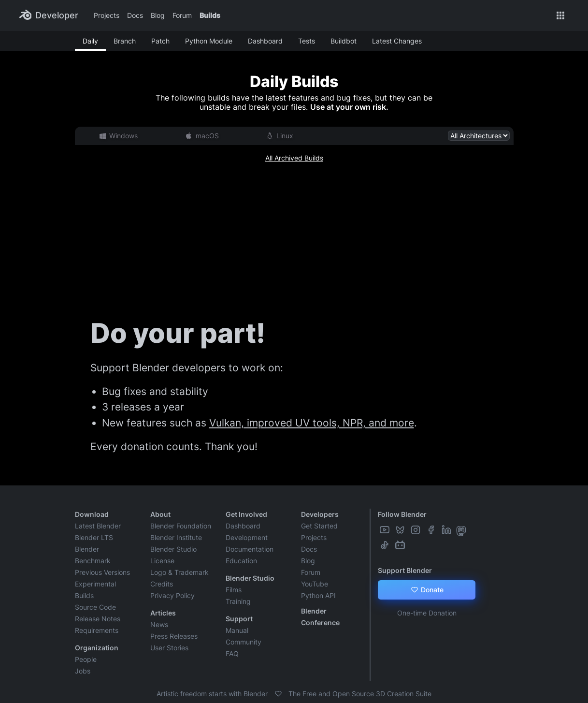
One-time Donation (427, 613)
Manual (237, 630)
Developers (320, 514)
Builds (210, 15)
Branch (125, 41)
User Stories (169, 648)
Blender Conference (320, 617)
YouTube (315, 584)
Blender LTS (94, 537)
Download (92, 514)
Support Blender (405, 570)
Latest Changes (397, 41)
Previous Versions (102, 572)
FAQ (232, 653)
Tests (307, 41)
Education (241, 561)
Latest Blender (98, 526)
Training (238, 601)
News (159, 624)
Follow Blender (402, 514)
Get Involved (246, 514)
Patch (160, 41)
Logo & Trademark (179, 572)
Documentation (250, 549)
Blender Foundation (181, 526)
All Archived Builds (294, 158)
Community (244, 642)
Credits (162, 584)
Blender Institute (176, 537)
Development (247, 537)
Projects (107, 15)
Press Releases (174, 636)
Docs (135, 15)
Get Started (319, 526)
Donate (427, 590)
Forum (182, 15)
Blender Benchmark (93, 555)
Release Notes (98, 619)
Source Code (95, 607)
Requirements (97, 630)
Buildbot (344, 41)
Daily (90, 41)
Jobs (83, 671)
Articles (163, 613)
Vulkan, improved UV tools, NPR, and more (312, 423)
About (160, 514)
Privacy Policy (172, 595)
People (86, 659)
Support (239, 619)
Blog (158, 15)
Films (234, 590)
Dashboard (265, 41)
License (162, 561)
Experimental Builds (95, 590)
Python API (318, 595)
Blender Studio (173, 549)
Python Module (209, 41)
